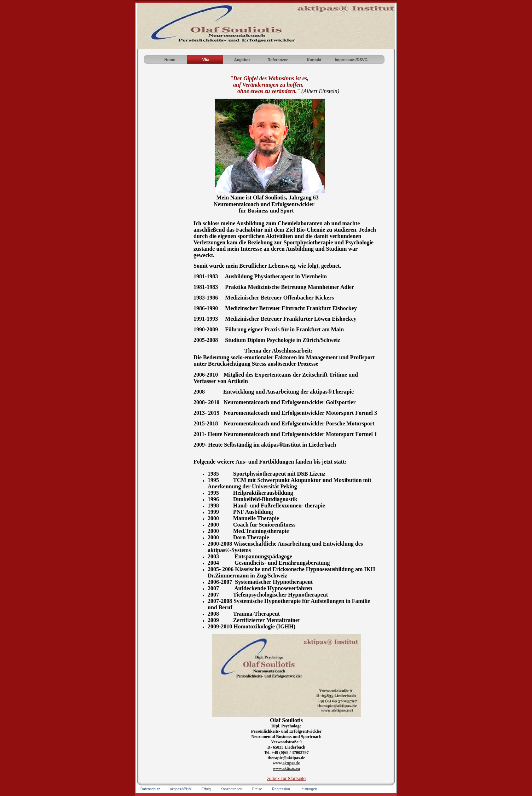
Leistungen (308, 789)
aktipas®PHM (181, 789)
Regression (281, 789)
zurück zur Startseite (286, 779)
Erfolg (206, 789)
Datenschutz (150, 789)
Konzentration (231, 789)
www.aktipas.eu (286, 768)
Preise (257, 789)
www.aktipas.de (286, 763)
